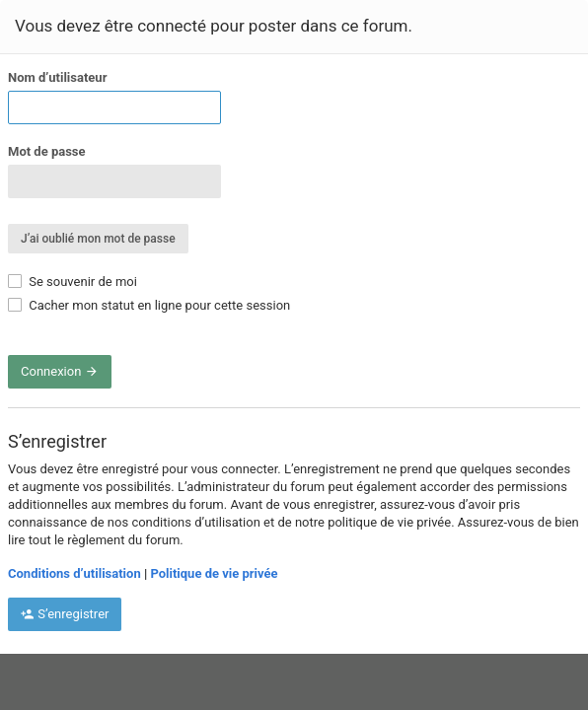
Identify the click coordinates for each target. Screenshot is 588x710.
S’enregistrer (65, 614)
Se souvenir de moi (73, 282)
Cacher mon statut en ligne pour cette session (149, 305)
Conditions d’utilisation (74, 573)
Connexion (60, 371)
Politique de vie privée (214, 573)
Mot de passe (47, 151)
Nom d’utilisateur (57, 77)
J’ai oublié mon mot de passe (98, 239)
